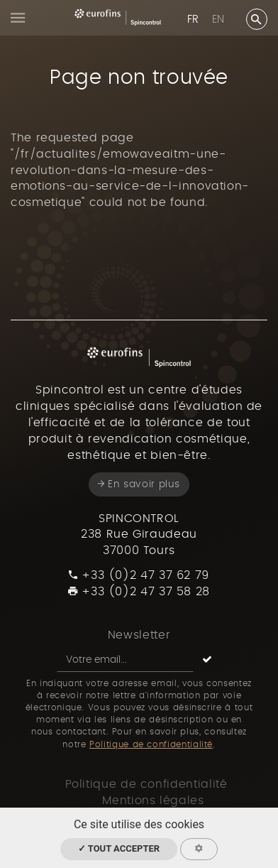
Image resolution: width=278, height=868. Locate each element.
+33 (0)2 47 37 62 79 (139, 575)
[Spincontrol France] (118, 17)
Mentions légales (153, 801)
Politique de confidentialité (151, 744)
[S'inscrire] (207, 660)
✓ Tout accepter (119, 848)
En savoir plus (139, 484)
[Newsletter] (125, 660)
